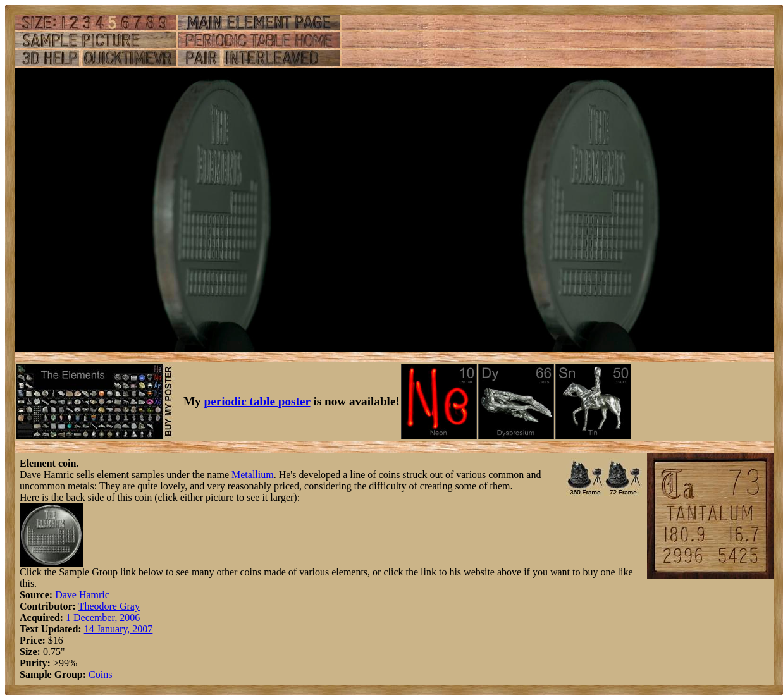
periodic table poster (257, 401)
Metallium (253, 475)
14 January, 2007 (119, 629)
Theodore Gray (109, 606)
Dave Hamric (82, 595)
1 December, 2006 (103, 617)
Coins (100, 674)
